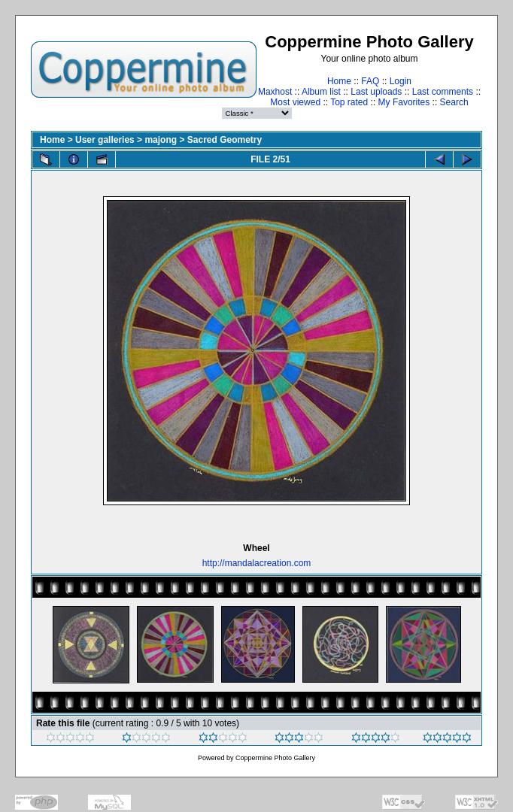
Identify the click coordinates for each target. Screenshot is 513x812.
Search (454, 102)
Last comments (443, 92)
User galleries (105, 140)
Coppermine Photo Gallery (275, 758)
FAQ (370, 81)
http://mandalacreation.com (257, 563)
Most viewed (295, 102)
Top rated (349, 102)
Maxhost (275, 92)
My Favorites (404, 102)
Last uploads (376, 92)
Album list (321, 92)
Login (401, 81)
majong (161, 140)
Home (339, 81)
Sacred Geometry (225, 140)
